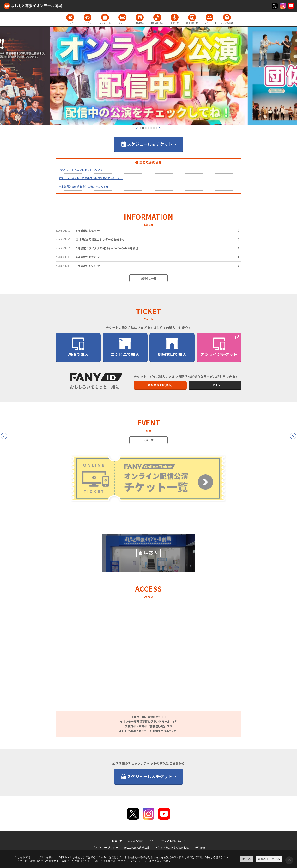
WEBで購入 (78, 347)
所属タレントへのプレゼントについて (81, 170)
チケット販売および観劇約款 (172, 847)
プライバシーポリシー (136, 861)
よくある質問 (136, 841)
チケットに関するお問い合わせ (167, 841)
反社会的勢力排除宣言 (137, 847)
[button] (140, 128)
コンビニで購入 (125, 347)
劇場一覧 (117, 841)
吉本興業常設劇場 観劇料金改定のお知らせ (84, 187)
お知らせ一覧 (148, 278)
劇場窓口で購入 (172, 347)
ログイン (215, 385)
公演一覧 (148, 440)
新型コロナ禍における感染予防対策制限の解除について (91, 178)
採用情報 (200, 847)
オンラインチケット (219, 347)
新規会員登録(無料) (160, 385)
